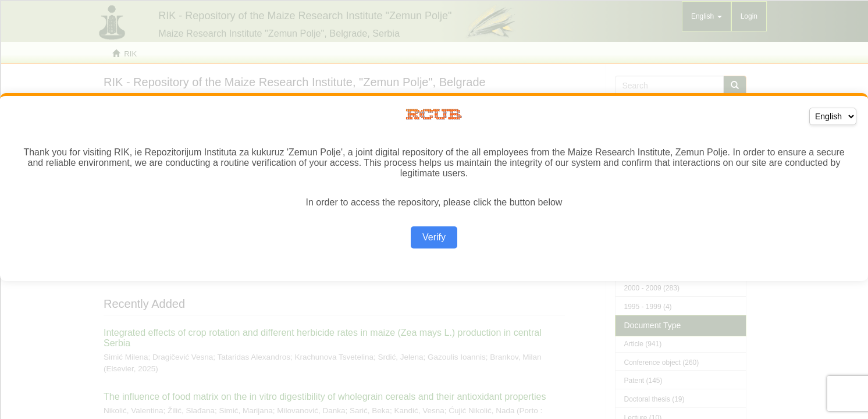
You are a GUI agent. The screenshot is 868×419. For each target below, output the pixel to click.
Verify (434, 237)
